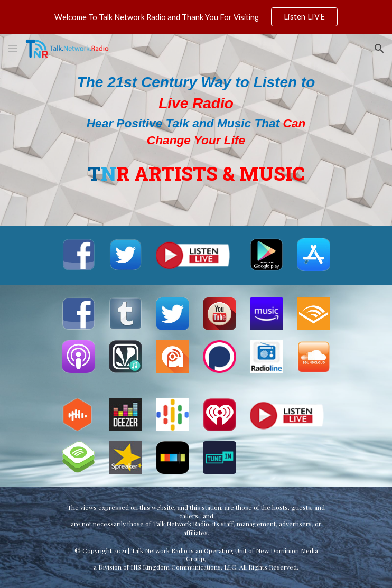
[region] (196, 17)
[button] (13, 48)
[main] (196, 130)
